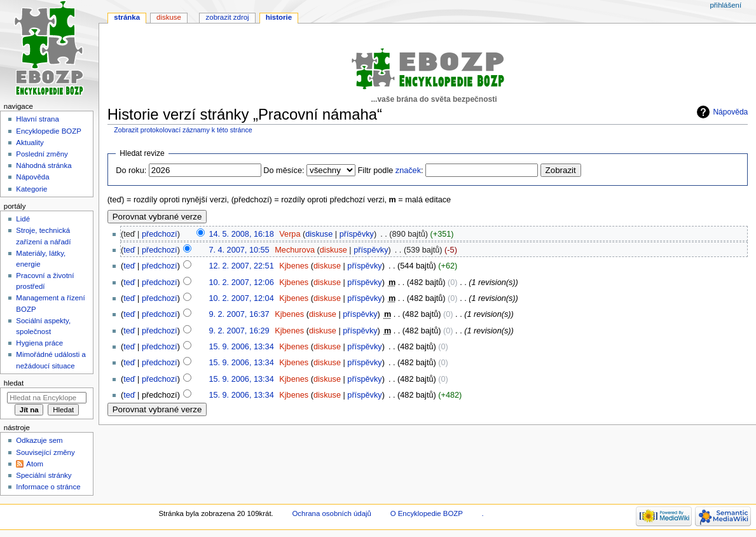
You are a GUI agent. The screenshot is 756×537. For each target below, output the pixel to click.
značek (408, 171)
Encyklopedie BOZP (49, 131)
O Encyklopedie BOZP (427, 513)
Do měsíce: (284, 171)
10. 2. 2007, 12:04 (241, 298)
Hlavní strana (37, 119)
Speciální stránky (44, 475)
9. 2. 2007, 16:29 (239, 331)
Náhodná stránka (44, 165)
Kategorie (31, 189)
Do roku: (131, 171)
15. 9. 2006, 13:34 (241, 347)
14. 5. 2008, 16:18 (241, 234)
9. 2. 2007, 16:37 (239, 314)
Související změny (45, 452)
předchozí (160, 234)
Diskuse (169, 17)
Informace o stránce (48, 487)
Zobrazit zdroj (228, 17)
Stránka (127, 17)
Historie (279, 17)
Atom (35, 464)
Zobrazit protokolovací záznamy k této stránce (183, 130)
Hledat (14, 383)
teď (129, 250)
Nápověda (730, 112)
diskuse (319, 234)
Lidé (23, 219)
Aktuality (30, 143)
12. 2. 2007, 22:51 (241, 266)
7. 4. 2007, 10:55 (239, 250)
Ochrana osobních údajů (331, 513)
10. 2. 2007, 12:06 (241, 282)
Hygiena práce (39, 343)
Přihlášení (725, 5)
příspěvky (357, 234)
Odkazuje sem (39, 440)
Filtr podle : (391, 171)
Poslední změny (42, 154)
